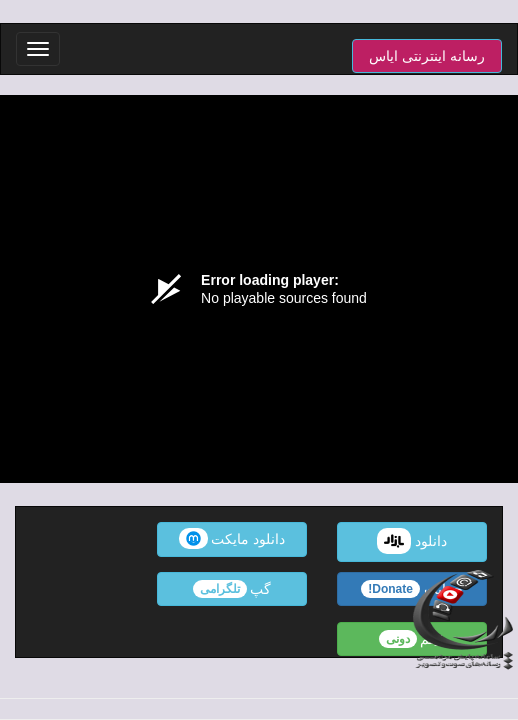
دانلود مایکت (232, 538)
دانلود (412, 541)
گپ (232, 589)
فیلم (412, 639)
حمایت (412, 589)
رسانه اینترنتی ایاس (427, 56)
